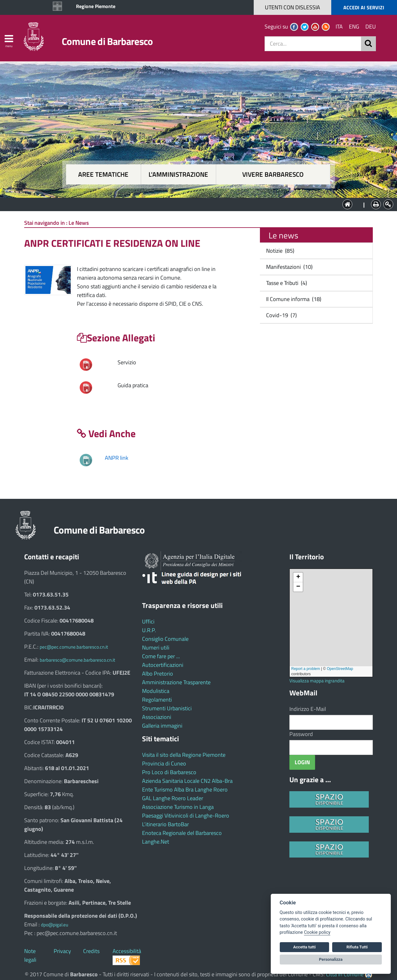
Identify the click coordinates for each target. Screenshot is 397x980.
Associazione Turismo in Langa (178, 807)
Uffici (148, 621)
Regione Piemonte (96, 6)
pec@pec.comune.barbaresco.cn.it (74, 647)
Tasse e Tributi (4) (285, 283)
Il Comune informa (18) (292, 299)
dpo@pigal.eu (55, 925)
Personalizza (331, 959)
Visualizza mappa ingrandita (317, 681)
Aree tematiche (103, 174)
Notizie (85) (279, 251)
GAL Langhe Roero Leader (173, 798)
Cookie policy (317, 932)
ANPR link (117, 458)
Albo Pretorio (158, 674)
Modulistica (156, 691)
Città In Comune (345, 974)
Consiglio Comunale (165, 639)
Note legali (30, 955)
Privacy (62, 951)
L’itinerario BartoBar (165, 824)
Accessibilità (127, 951)
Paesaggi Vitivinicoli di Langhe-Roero (186, 816)
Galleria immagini (162, 726)
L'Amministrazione (194, 204)
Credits (91, 951)
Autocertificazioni (163, 665)
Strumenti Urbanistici (167, 708)
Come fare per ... (161, 656)
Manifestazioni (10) (288, 267)
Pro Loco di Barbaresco (169, 772)
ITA (339, 27)
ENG (354, 27)
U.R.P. (149, 630)
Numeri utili (156, 647)
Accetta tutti (304, 947)
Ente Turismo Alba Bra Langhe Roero (185, 789)
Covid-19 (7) (280, 315)
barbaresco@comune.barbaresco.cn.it (77, 660)
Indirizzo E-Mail (308, 709)
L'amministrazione (178, 174)
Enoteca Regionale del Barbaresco (182, 833)
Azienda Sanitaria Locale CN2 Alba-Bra (187, 781)
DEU (371, 27)
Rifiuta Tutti (357, 947)
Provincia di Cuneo (164, 763)
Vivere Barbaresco (273, 174)
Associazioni (157, 717)
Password (301, 734)
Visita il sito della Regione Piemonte (184, 755)
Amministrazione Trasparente (176, 682)
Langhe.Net (156, 842)
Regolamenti (157, 700)
